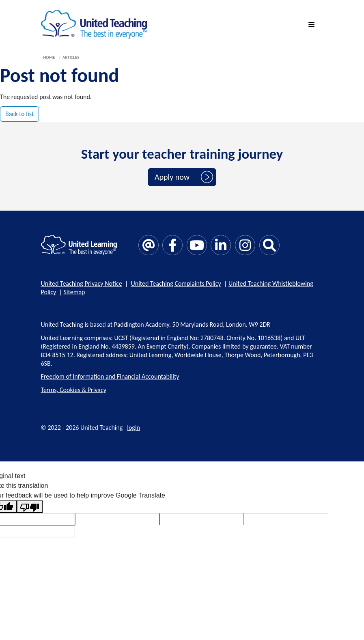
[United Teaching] (94, 24)
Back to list (19, 114)
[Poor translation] (30, 507)
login (134, 428)
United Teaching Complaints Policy (176, 283)
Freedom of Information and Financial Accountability (110, 376)
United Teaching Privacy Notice (82, 283)
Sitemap (74, 292)
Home (49, 57)
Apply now (172, 177)
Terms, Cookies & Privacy (74, 390)
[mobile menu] (313, 25)
